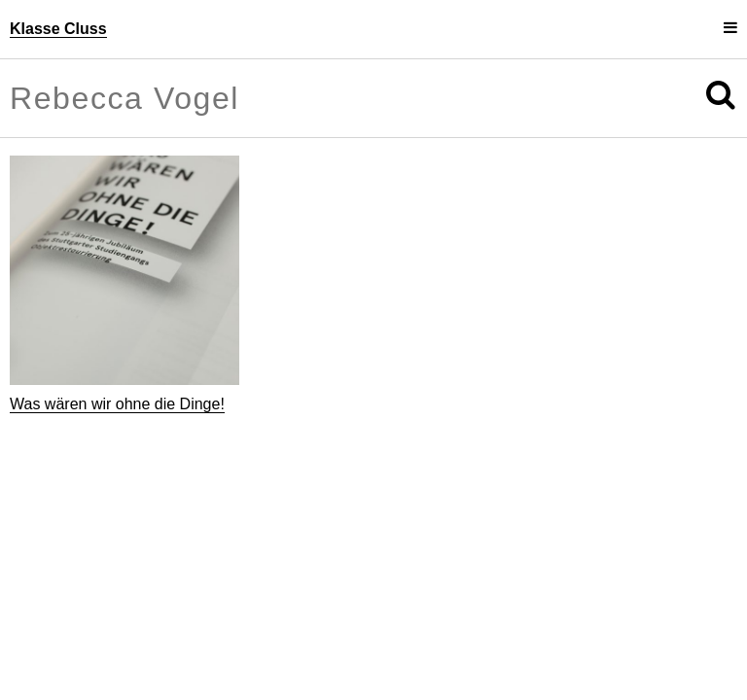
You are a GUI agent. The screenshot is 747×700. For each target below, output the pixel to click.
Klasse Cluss (58, 29)
